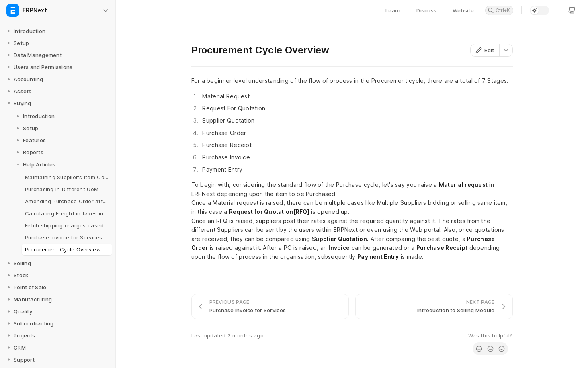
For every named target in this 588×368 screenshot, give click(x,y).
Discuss (426, 10)
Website (463, 10)
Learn (393, 10)
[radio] (479, 349)
